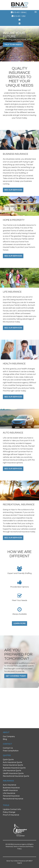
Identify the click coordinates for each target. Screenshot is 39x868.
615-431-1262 (19, 16)
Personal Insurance (11, 796)
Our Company (9, 736)
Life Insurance (9, 793)
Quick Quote (8, 760)
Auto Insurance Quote (12, 762)
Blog (5, 739)
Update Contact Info (12, 809)
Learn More (19, 623)
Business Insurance (11, 788)
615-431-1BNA (19, 12)
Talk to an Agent (13, 45)
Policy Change (9, 812)
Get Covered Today (16, 676)
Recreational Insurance (13, 799)
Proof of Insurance (11, 815)
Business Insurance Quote (14, 768)
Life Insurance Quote (12, 771)
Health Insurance (10, 790)
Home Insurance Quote (13, 765)
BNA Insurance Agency (19, 844)
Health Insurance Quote (13, 773)
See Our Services (13, 190)
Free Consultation (11, 751)
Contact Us (8, 748)
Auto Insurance (9, 785)
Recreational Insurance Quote (16, 776)
